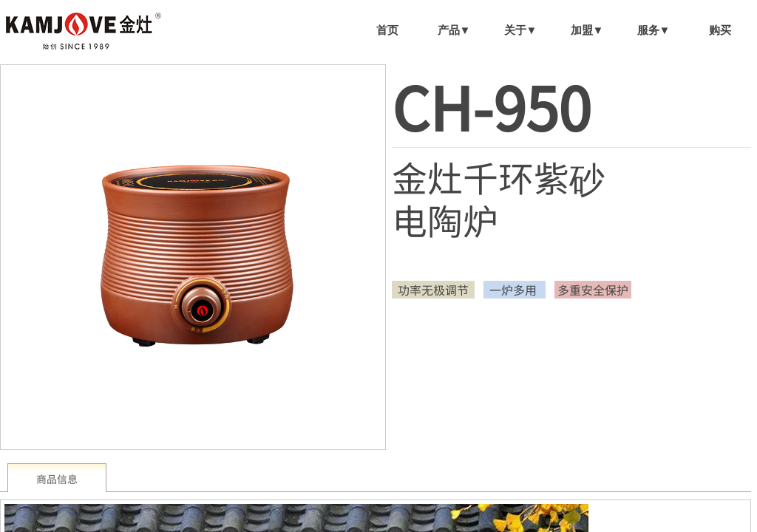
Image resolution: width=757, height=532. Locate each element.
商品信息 (57, 479)
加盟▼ (587, 30)
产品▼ (454, 30)
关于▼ (521, 30)
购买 (720, 30)
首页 (387, 30)
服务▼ (654, 30)
